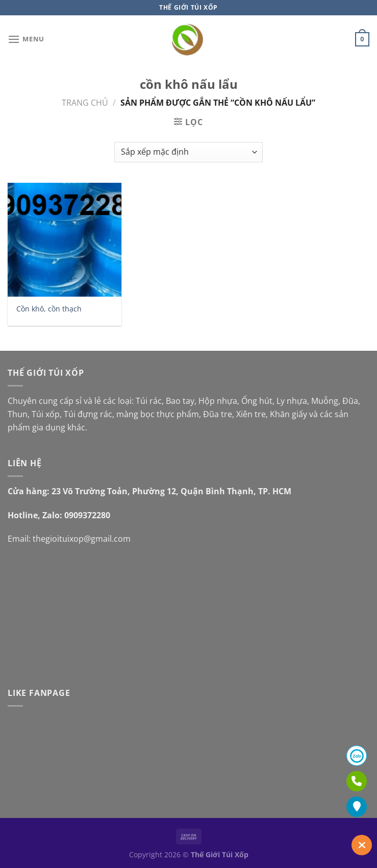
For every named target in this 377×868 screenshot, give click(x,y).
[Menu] (26, 39)
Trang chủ (85, 103)
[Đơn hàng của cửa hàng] (188, 152)
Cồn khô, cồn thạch (49, 309)
